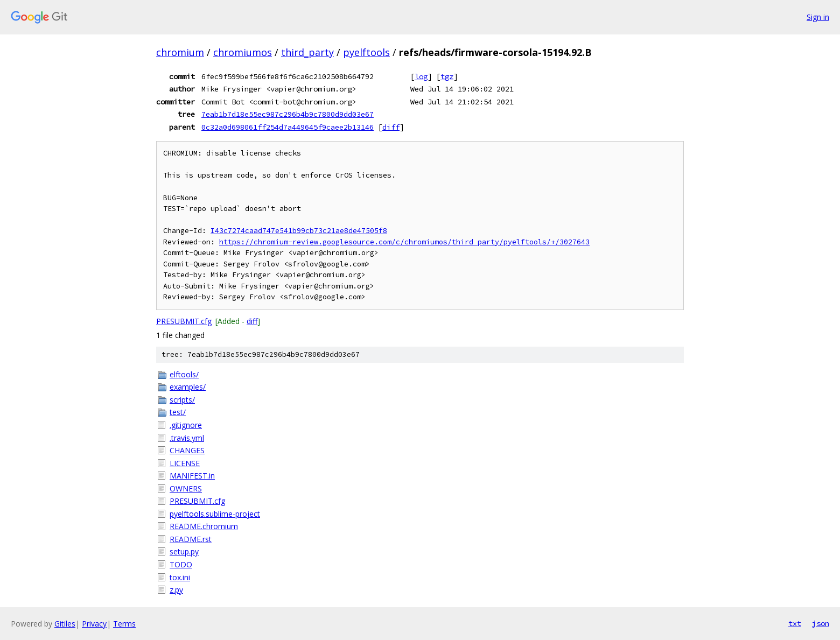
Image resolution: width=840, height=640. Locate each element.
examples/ (188, 387)
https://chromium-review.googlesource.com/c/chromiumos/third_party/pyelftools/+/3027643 (404, 242)
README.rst (191, 539)
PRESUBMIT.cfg (184, 321)
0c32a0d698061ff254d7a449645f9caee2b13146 (288, 127)
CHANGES (187, 450)
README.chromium (204, 526)
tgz (447, 76)
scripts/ (182, 400)
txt (795, 623)
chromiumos (243, 52)
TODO (181, 564)
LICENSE (185, 463)
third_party (307, 52)
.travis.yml (187, 438)
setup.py (184, 551)
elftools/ (184, 374)
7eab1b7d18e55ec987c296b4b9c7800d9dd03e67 (288, 114)
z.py (176, 590)
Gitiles (65, 624)
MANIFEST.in (192, 476)
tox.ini (180, 577)
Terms (124, 624)
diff (391, 127)
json (821, 623)
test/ (178, 412)
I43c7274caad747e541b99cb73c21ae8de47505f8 (299, 231)
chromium (180, 52)
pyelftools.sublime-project (215, 514)
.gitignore (186, 425)
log (421, 76)
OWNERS (186, 488)
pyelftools (366, 52)
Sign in (818, 17)
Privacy (94, 624)
